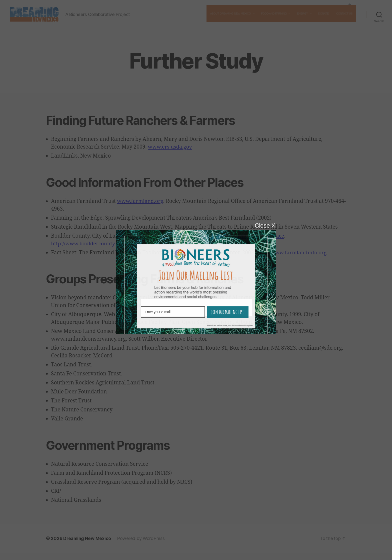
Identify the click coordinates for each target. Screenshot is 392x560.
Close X (265, 225)
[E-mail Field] (173, 312)
